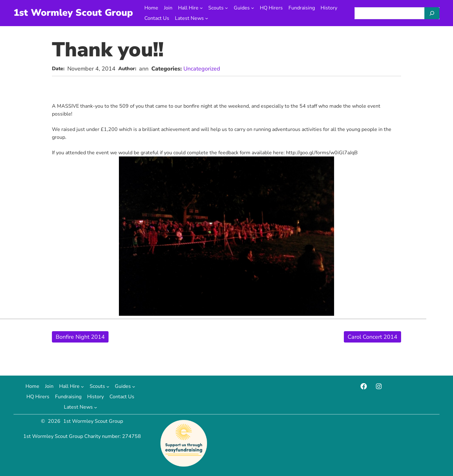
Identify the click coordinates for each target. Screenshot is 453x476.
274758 (131, 436)
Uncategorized (202, 69)
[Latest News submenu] (207, 18)
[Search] (432, 13)
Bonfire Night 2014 (80, 337)
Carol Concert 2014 (372, 337)
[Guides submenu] (253, 8)
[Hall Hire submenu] (201, 8)
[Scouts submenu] (226, 8)
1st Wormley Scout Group (73, 13)
